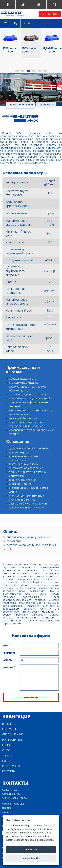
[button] (17, 71)
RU (26, 24)
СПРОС (52, 14)
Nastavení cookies (31, 858)
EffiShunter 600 (10, 41)
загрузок (8, 756)
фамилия (10, 653)
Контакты (9, 771)
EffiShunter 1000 (31, 41)
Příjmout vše (31, 850)
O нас (6, 750)
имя (7, 646)
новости (8, 761)
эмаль (8, 660)
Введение (9, 724)
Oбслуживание (12, 734)
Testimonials (46, 105)
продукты (9, 729)
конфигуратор (12, 766)
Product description (21, 105)
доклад (9, 667)
